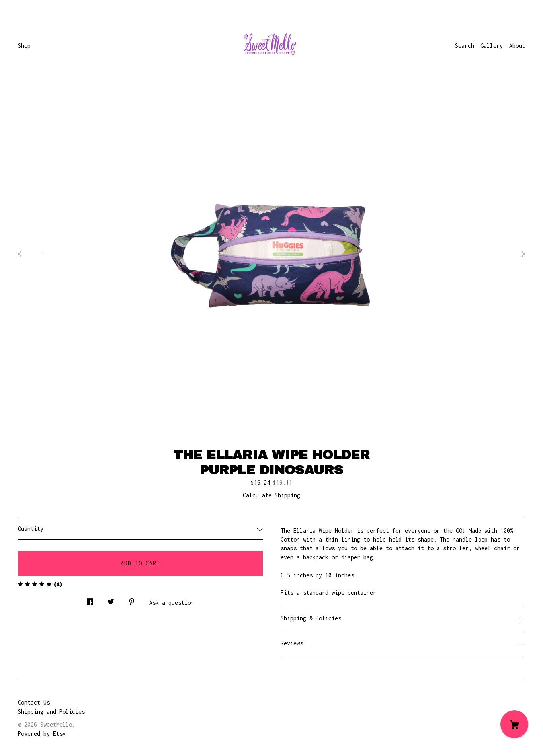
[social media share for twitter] (111, 600)
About (517, 46)
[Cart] (514, 724)
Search (465, 46)
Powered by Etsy (42, 734)
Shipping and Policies (51, 712)
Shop (24, 46)
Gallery (492, 46)
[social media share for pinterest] (132, 600)
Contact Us (34, 702)
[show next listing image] (505, 252)
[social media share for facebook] (90, 600)
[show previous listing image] (38, 252)
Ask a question (172, 603)
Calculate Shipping (271, 495)
